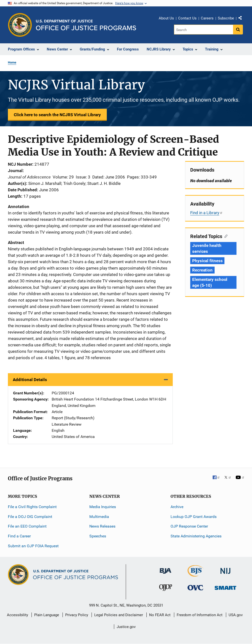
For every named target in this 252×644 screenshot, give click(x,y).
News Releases (102, 526)
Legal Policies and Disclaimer (119, 615)
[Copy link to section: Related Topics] (225, 236)
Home (12, 62)
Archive (177, 507)
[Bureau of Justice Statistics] (196, 574)
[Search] (204, 30)
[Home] (86, 25)
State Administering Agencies (196, 536)
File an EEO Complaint (27, 526)
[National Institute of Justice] (225, 569)
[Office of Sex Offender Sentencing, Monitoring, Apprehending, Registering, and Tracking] (225, 587)
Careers (207, 18)
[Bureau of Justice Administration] (165, 569)
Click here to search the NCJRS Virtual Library (57, 115)
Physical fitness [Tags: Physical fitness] (207, 261)
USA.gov (236, 615)
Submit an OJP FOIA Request (33, 546)
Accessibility (17, 615)
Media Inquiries (103, 507)
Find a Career (19, 536)
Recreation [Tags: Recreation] (202, 270)
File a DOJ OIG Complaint (30, 517)
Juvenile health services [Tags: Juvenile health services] (207, 248)
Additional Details (30, 380)
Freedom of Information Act (200, 615)
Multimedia (99, 517)
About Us (166, 18)
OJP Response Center (189, 526)
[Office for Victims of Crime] (195, 588)
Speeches (98, 536)
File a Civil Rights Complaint (32, 507)
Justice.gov (126, 627)
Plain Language (47, 615)
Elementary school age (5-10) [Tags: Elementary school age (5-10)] (210, 282)
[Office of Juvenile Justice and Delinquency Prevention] (166, 589)
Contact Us (187, 18)
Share (242, 19)
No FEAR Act (160, 615)
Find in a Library (206, 213)
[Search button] (238, 30)
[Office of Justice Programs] (20, 25)
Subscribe (226, 18)
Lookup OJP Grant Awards (194, 517)
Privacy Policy (77, 615)
